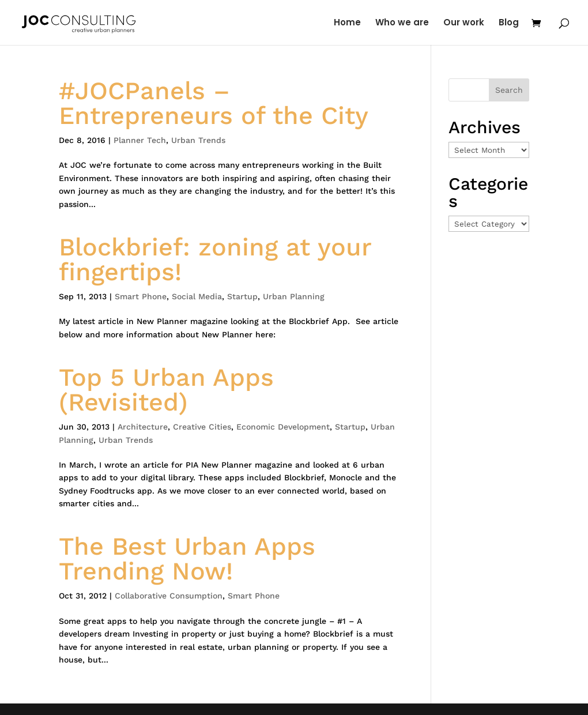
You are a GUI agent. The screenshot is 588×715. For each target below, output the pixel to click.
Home (347, 23)
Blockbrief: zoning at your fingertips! (215, 259)
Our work (464, 23)
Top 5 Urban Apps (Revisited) (166, 390)
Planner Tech (140, 140)
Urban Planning (294, 296)
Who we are (402, 23)
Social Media (197, 296)
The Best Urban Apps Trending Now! (187, 558)
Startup (242, 296)
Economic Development (283, 427)
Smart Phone (141, 296)
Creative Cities (202, 427)
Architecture (143, 427)
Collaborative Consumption (169, 596)
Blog (509, 23)
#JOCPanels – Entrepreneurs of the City (214, 103)
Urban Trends (198, 140)
